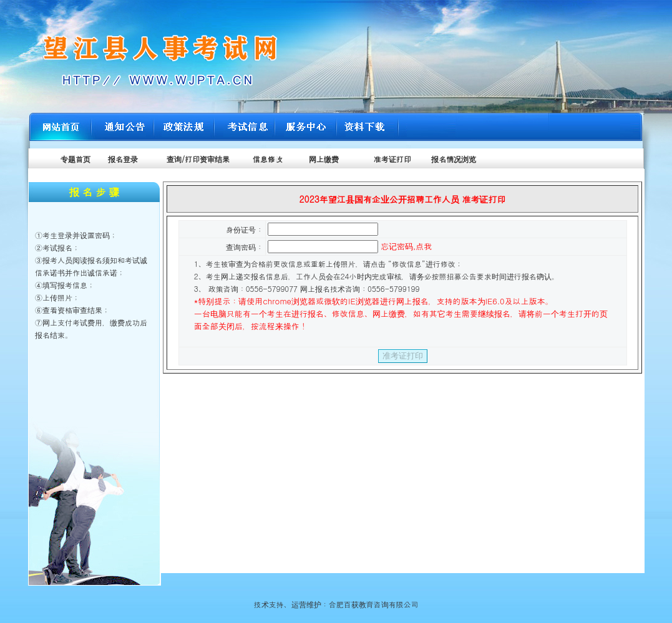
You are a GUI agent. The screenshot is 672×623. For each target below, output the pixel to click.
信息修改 (266, 159)
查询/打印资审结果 (197, 159)
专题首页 (75, 159)
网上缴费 (324, 159)
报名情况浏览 (454, 159)
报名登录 (123, 159)
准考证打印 (392, 159)
